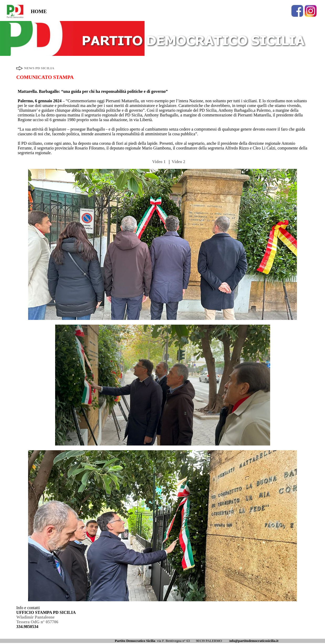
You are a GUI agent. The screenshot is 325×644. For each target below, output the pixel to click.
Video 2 (178, 162)
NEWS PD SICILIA (39, 68)
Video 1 (159, 162)
